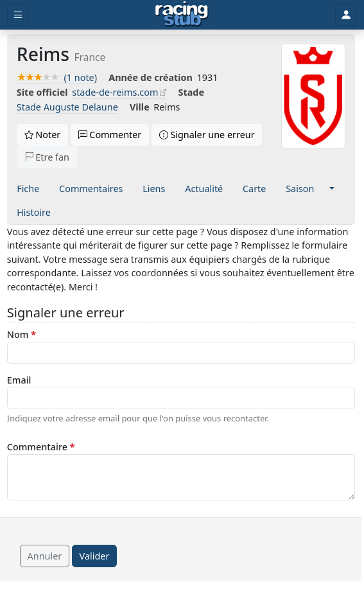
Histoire (34, 212)
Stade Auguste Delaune (67, 107)
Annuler (45, 556)
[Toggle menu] (18, 15)
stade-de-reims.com (115, 92)
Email (19, 380)
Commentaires (91, 189)
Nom (22, 334)
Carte (254, 189)
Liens (154, 189)
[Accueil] (182, 15)
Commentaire (41, 447)
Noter (43, 135)
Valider (95, 556)
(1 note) (57, 77)
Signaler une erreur (207, 135)
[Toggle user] (346, 15)
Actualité (204, 189)
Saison (300, 189)
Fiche (28, 189)
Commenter (110, 135)
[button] (332, 189)
